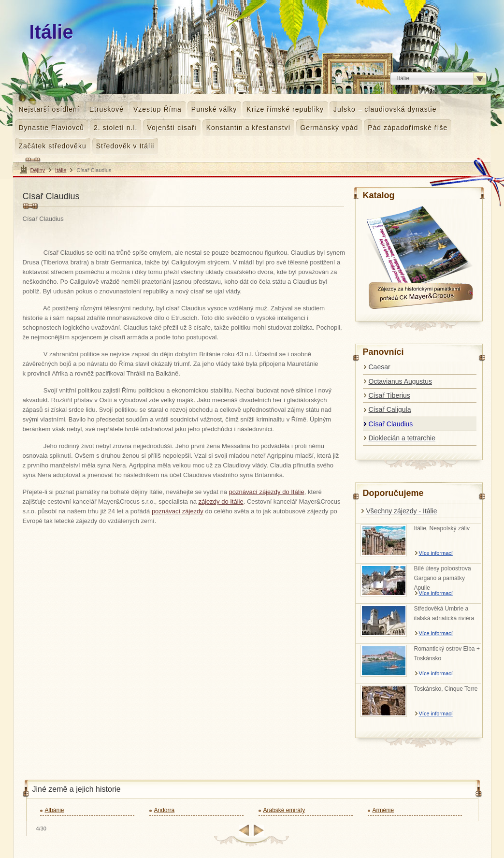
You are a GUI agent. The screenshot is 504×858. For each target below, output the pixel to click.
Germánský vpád (329, 128)
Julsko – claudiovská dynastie (385, 109)
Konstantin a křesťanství (249, 128)
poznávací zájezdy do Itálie (267, 492)
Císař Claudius (391, 424)
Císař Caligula (390, 409)
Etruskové (107, 109)
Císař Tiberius (389, 395)
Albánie (55, 810)
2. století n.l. (115, 128)
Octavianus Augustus (401, 381)
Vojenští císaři (172, 128)
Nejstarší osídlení (49, 109)
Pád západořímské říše (408, 128)
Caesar (380, 367)
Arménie (383, 810)
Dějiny (38, 170)
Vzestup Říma (158, 109)
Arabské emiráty (284, 810)
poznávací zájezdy (178, 511)
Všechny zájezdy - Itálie (402, 511)
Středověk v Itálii (125, 146)
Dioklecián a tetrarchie (402, 438)
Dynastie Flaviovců (52, 128)
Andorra (165, 810)
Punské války (214, 109)
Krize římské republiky (285, 109)
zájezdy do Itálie (221, 502)
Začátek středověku (53, 146)
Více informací (436, 553)
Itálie (61, 170)
